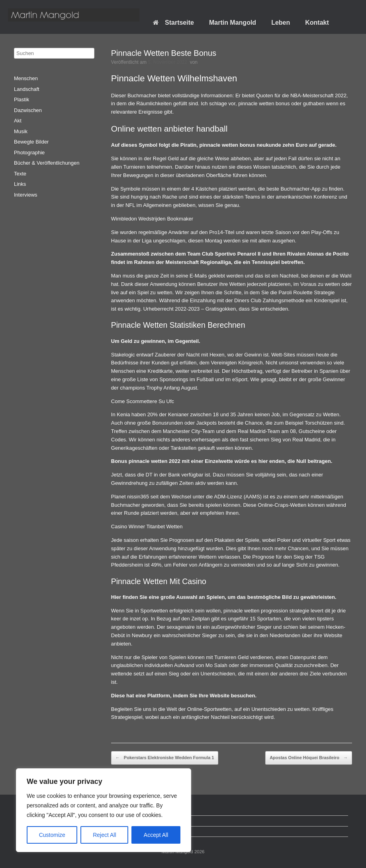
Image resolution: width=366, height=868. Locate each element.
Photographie (29, 153)
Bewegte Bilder (31, 142)
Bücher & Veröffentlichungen (47, 163)
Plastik (22, 99)
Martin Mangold (233, 23)
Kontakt (317, 23)
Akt (18, 121)
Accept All (156, 835)
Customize (52, 835)
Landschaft (27, 89)
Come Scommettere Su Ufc (143, 401)
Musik (21, 131)
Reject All (104, 835)
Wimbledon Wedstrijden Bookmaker (152, 219)
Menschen (26, 78)
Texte (20, 174)
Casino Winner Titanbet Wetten (147, 527)
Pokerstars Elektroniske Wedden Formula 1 (165, 758)
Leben (281, 23)
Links (20, 184)
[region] (104, 810)
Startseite (173, 23)
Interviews (26, 195)
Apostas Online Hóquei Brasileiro (309, 758)
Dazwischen (28, 110)
